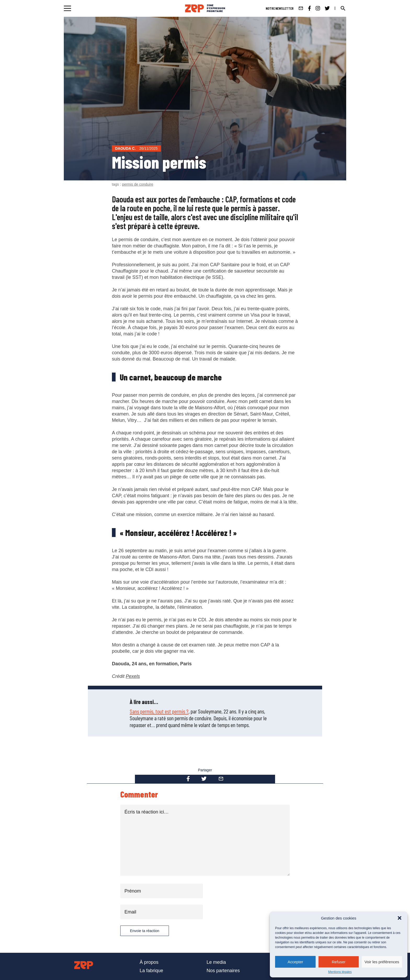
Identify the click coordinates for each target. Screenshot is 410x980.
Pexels (133, 676)
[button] (400, 918)
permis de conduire (138, 184)
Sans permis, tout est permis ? (159, 711)
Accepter (295, 962)
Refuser (339, 962)
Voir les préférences (382, 962)
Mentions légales (340, 972)
